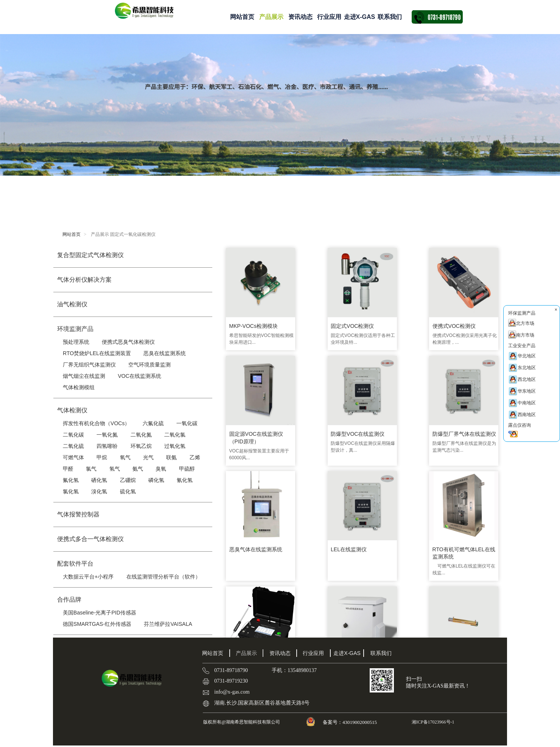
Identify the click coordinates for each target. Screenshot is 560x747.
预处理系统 (76, 342)
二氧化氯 (175, 435)
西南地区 (522, 415)
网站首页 (242, 17)
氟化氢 (71, 480)
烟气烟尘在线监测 (84, 376)
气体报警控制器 (78, 514)
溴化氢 (99, 491)
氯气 (91, 469)
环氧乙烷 (141, 446)
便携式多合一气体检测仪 (90, 539)
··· (355, 592)
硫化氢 (128, 491)
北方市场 (521, 323)
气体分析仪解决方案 (84, 280)
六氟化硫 (153, 423)
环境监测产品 (75, 329)
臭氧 (161, 469)
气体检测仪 (72, 410)
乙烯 (195, 457)
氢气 (115, 469)
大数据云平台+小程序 (88, 577)
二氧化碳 (73, 435)
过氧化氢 (175, 446)
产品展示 (271, 17)
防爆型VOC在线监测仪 (256, 431)
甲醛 (68, 469)
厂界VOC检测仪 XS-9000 (398, 541)
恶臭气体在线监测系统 (394, 431)
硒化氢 (99, 480)
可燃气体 (73, 457)
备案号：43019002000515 (350, 722)
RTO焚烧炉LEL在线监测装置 (97, 353)
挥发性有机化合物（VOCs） (96, 423)
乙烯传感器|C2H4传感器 (466, 541)
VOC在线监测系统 (139, 376)
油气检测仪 (72, 304)
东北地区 (522, 368)
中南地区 (522, 403)
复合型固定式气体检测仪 (90, 255)
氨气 (138, 469)
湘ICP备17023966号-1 (432, 722)
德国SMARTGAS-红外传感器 (97, 624)
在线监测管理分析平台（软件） (163, 577)
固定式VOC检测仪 (320, 321)
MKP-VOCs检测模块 (253, 321)
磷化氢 (156, 480)
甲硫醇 (187, 469)
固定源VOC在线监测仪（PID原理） (464, 325)
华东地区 (522, 391)
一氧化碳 (187, 423)
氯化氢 (71, 491)
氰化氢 (185, 480)
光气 (148, 457)
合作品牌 (69, 600)
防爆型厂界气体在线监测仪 (328, 435)
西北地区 (522, 380)
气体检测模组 (79, 387)
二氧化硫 (73, 446)
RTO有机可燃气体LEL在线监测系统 (258, 545)
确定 (450, 592)
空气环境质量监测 (149, 365)
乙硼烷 (128, 480)
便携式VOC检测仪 (389, 321)
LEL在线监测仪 (455, 431)
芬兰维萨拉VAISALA (168, 624)
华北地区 (522, 356)
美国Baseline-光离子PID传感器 (100, 613)
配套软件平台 (75, 564)
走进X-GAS (360, 17)
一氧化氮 (107, 435)
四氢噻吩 (107, 446)
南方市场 (521, 335)
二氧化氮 (141, 435)
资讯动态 (300, 17)
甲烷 (102, 457)
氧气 (125, 457)
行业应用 (329, 17)
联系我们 (390, 17)
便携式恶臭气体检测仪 (128, 342)
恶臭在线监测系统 (165, 353)
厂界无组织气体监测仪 (89, 365)
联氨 (171, 457)
